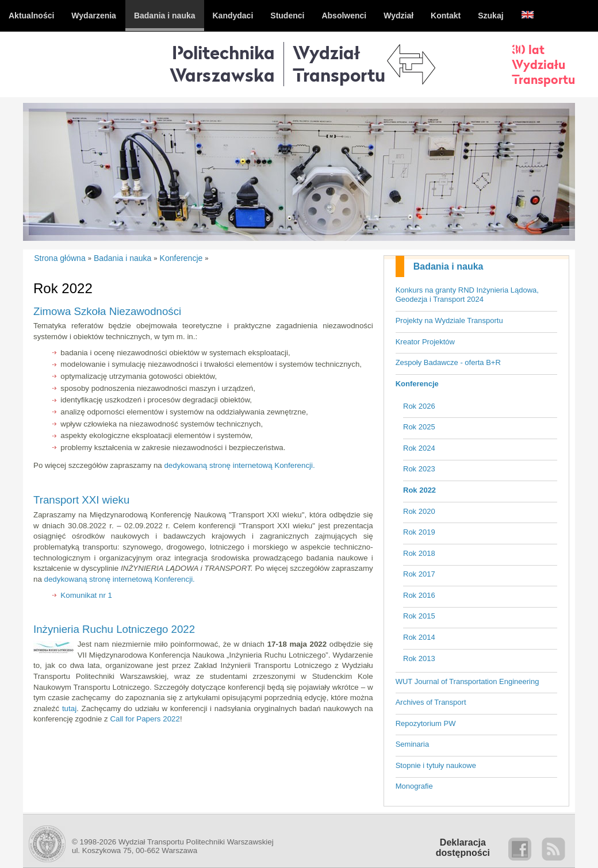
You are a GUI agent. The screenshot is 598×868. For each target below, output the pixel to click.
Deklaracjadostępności (463, 848)
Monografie (414, 786)
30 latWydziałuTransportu (543, 64)
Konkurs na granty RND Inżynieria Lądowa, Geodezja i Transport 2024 (467, 295)
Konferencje (417, 384)
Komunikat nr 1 (86, 595)
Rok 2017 (419, 574)
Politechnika (222, 64)
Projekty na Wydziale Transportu (449, 320)
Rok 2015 (419, 616)
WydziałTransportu (339, 64)
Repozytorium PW (426, 723)
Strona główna (60, 258)
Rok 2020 (419, 511)
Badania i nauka (448, 266)
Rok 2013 (419, 658)
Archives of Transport (431, 702)
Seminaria (413, 744)
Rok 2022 (419, 490)
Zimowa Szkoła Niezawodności (107, 311)
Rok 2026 (419, 406)
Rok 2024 (419, 448)
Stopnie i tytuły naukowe (436, 765)
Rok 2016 (419, 595)
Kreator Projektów (425, 342)
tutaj (69, 708)
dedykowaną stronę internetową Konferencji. (239, 465)
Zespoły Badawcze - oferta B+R (448, 362)
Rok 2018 (419, 553)
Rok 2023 (419, 469)
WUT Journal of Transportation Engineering (467, 681)
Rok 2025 (419, 427)
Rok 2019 (419, 532)
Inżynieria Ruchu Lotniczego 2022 (114, 629)
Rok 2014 (419, 637)
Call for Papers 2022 (145, 719)
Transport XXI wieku (81, 500)
